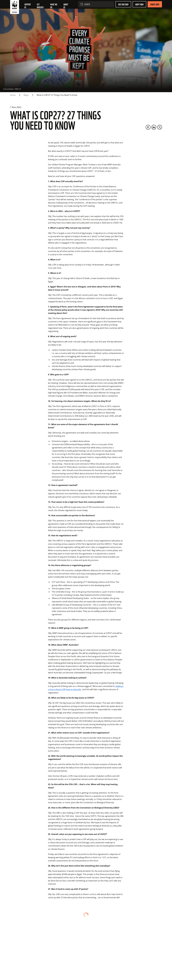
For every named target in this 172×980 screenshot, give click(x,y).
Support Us (28, 6)
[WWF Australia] (15, 8)
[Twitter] (160, 127)
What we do (54, 6)
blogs (26, 95)
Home (13, 95)
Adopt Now (139, 4)
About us (66, 6)
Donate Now (155, 4)
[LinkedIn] (154, 127)
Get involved (40, 6)
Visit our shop (123, 4)
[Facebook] (148, 127)
